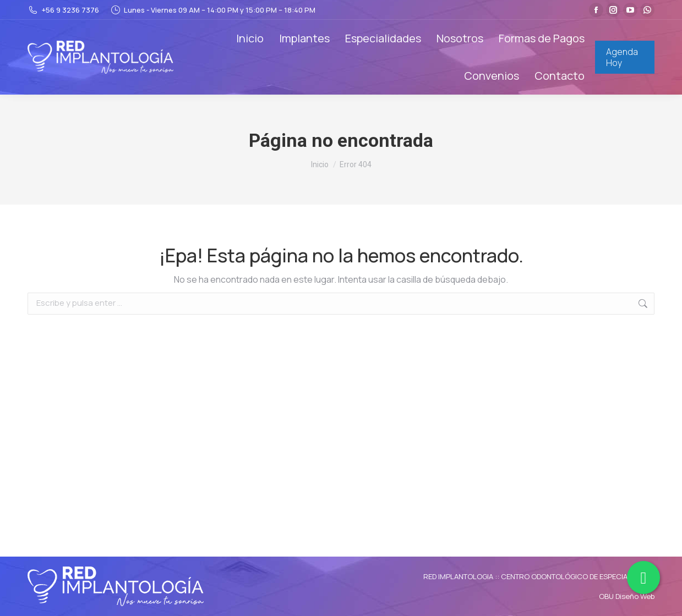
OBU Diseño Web (627, 596)
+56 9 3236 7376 (63, 10)
